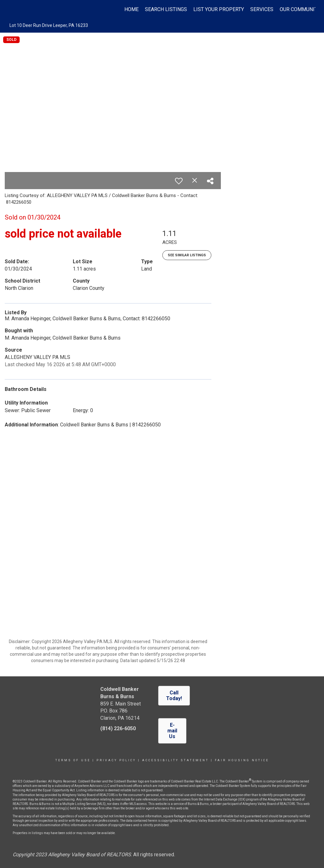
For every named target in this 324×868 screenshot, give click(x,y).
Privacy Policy (116, 760)
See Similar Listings (187, 255)
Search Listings (166, 9)
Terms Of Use (73, 760)
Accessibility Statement (175, 760)
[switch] (179, 181)
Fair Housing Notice (242, 760)
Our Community (300, 9)
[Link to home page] (12, 10)
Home (131, 9)
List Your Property (219, 9)
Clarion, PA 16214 (120, 718)
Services (262, 9)
